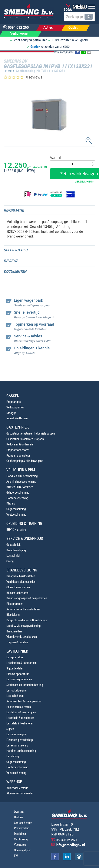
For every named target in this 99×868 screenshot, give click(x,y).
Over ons (19, 812)
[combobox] (79, 17)
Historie (19, 817)
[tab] (49, 210)
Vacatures (20, 845)
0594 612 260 (66, 840)
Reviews (11, 261)
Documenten (15, 272)
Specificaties (15, 250)
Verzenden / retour (17, 788)
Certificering (21, 839)
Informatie (14, 210)
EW (16, 856)
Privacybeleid (22, 828)
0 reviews (34, 77)
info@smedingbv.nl (70, 845)
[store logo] (27, 11)
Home (8, 71)
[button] (82, 7)
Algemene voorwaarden (20, 793)
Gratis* (35, 47)
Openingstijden (23, 850)
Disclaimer (20, 834)
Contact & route (23, 823)
